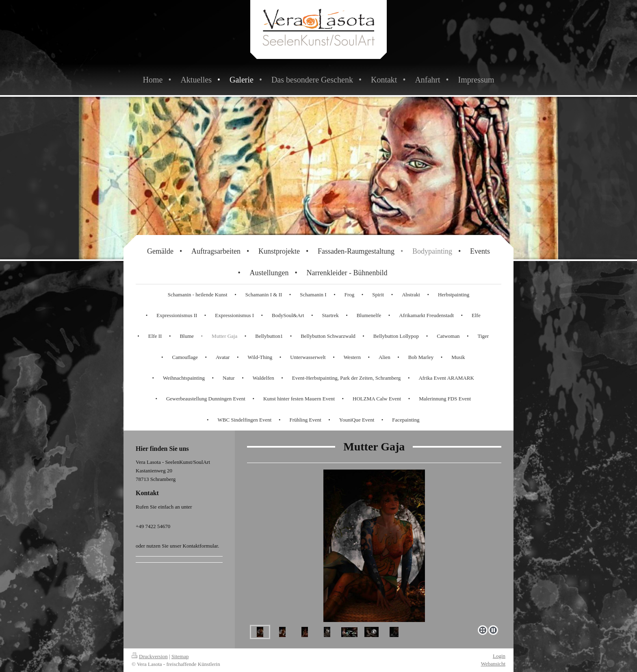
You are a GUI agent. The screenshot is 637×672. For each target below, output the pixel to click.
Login (499, 656)
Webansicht (493, 664)
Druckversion (150, 656)
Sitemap (180, 656)
